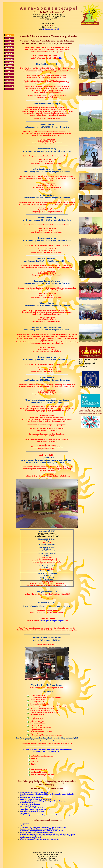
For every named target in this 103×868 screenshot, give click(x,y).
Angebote (61, 621)
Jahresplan (54, 621)
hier (61, 58)
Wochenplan (45, 621)
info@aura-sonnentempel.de (51, 29)
